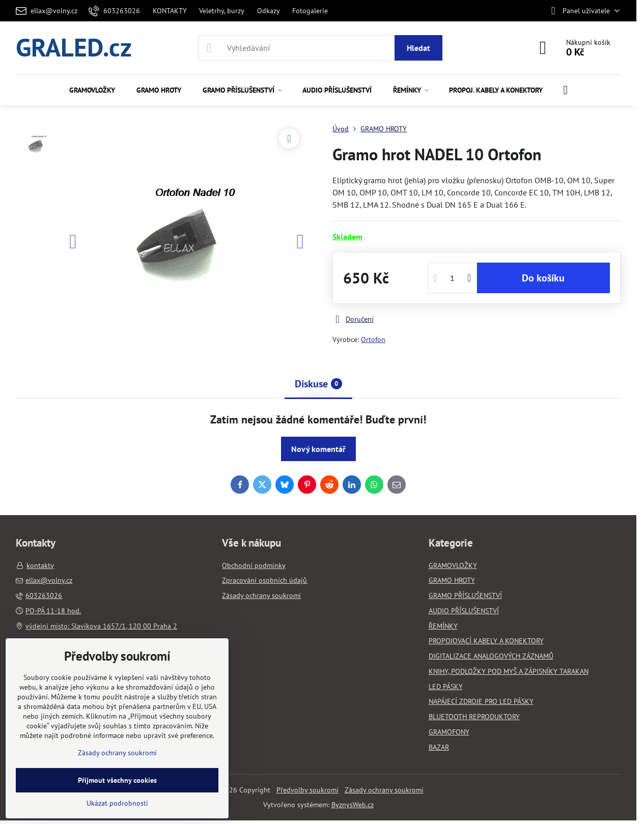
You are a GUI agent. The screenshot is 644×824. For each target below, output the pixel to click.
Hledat (418, 48)
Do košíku (543, 278)
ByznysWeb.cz (353, 805)
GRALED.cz (74, 48)
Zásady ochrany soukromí (384, 790)
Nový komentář (318, 449)
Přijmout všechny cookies (117, 780)
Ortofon (373, 339)
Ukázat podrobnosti (117, 803)
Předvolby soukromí (307, 790)
